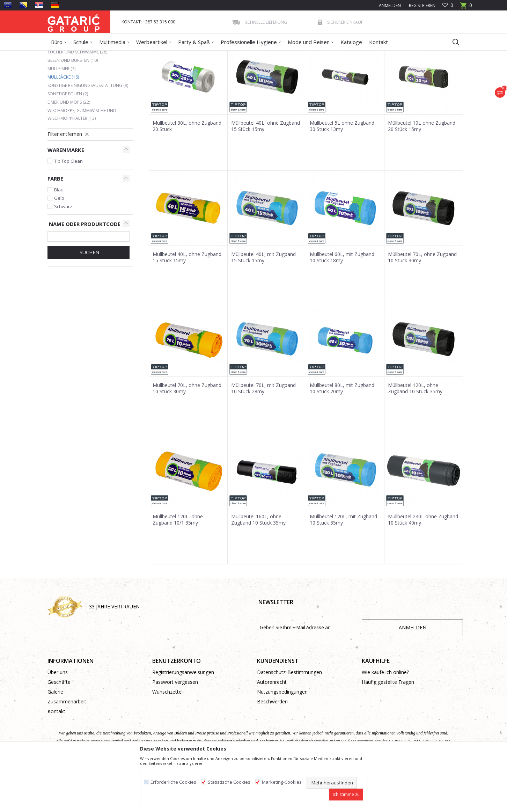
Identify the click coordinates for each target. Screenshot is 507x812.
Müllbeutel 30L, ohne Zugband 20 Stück (187, 177)
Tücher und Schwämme (77, 103)
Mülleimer (61, 119)
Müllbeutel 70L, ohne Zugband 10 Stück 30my (422, 308)
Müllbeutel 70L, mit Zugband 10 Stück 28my (263, 439)
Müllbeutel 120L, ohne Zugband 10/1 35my (178, 570)
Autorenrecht (272, 733)
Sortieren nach (270, 80)
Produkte (90, 55)
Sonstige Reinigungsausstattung (88, 136)
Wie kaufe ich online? (385, 723)
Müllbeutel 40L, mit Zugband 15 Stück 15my (263, 308)
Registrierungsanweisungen (183, 723)
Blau (59, 240)
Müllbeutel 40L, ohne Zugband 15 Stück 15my (266, 177)
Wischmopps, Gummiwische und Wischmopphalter (82, 165)
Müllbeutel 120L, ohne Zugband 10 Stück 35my (415, 439)
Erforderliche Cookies (173, 782)
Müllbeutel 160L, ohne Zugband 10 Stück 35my (258, 570)
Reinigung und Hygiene (126, 55)
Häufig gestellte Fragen (388, 733)
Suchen (89, 303)
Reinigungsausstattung (176, 55)
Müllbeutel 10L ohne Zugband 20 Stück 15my (422, 177)
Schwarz (63, 257)
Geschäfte (59, 733)
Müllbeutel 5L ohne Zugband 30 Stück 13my (342, 177)
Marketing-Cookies (282, 782)
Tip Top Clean (68, 212)
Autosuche (232, 80)
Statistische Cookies (229, 782)
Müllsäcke (63, 128)
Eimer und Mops (69, 153)
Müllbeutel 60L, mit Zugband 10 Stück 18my (342, 308)
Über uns (58, 723)
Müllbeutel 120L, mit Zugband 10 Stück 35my (343, 570)
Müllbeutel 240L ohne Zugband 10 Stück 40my (423, 570)
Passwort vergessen (175, 733)
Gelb (59, 249)
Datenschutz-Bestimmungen (289, 723)
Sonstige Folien (68, 144)
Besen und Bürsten (73, 111)
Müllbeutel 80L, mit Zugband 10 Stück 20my (342, 439)
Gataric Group (62, 55)
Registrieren (422, 5)
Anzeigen (359, 80)
